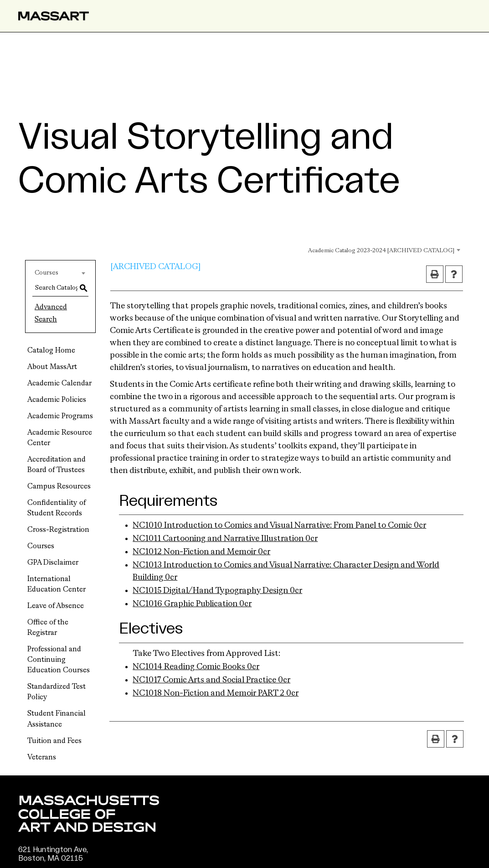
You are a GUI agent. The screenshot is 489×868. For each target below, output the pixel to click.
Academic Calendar (59, 384)
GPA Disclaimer (53, 563)
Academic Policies (57, 400)
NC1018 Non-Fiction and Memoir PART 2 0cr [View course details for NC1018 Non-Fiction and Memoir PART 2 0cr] (216, 693)
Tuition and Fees (54, 741)
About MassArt (52, 367)
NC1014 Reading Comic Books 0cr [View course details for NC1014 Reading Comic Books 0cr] (196, 667)
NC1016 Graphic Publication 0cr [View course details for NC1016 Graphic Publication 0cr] (192, 604)
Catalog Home (51, 351)
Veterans (42, 758)
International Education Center (57, 585)
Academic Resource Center (60, 438)
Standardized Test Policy (57, 692)
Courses (41, 546)
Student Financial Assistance (57, 719)
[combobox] (372, 249)
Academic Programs (60, 416)
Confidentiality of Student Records (57, 508)
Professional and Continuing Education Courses (59, 660)
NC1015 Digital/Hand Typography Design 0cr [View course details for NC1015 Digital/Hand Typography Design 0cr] (217, 591)
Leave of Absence (56, 606)
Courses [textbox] (46, 273)
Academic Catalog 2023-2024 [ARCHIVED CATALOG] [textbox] (381, 251)
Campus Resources (59, 487)
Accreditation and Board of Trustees (57, 465)
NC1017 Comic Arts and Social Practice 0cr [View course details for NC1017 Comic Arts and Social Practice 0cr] (211, 680)
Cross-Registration (58, 530)
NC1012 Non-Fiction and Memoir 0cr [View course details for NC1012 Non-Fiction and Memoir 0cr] (201, 552)
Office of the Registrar (48, 628)
